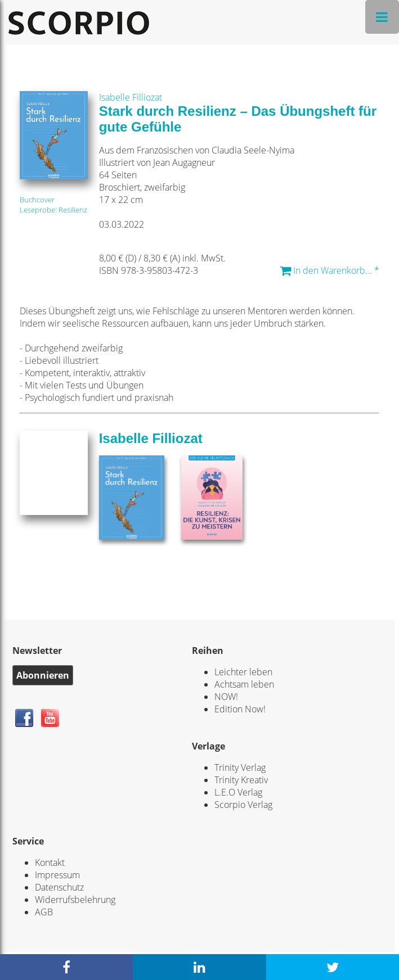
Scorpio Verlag (243, 805)
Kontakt (50, 862)
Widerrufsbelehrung (75, 900)
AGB (44, 912)
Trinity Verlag (240, 767)
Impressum (57, 875)
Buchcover (37, 200)
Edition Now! (240, 709)
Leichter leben (243, 672)
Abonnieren (43, 675)
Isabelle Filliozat (131, 97)
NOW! (226, 697)
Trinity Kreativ (241, 780)
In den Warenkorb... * (329, 270)
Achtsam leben (244, 684)
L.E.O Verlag (238, 792)
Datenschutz (59, 887)
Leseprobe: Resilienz (53, 210)
